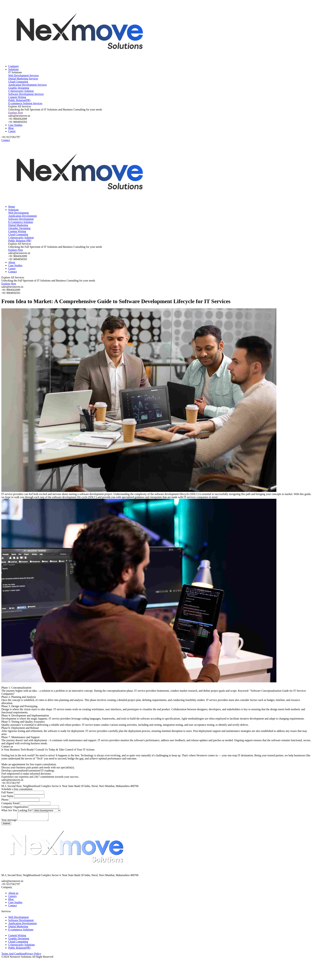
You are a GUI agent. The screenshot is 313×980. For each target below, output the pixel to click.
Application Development (23, 925)
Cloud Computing (18, 943)
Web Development (18, 919)
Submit (6, 825)
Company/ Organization (15, 807)
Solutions (13, 69)
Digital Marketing (18, 928)
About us (13, 895)
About (12, 262)
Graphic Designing (19, 940)
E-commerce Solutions (21, 931)
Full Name (7, 792)
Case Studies (15, 125)
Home (12, 207)
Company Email (10, 803)
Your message (9, 821)
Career (12, 131)
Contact (13, 272)
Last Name (7, 796)
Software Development (21, 922)
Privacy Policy (33, 955)
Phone (5, 800)
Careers (12, 898)
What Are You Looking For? (17, 810)
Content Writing (17, 937)
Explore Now (16, 113)
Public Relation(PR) (19, 949)
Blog (11, 128)
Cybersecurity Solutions (21, 946)
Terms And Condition (13, 955)
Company (14, 66)
